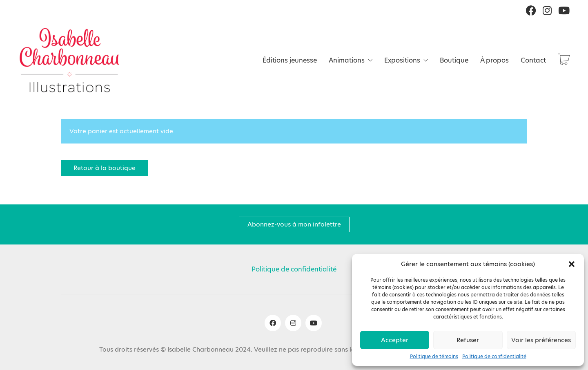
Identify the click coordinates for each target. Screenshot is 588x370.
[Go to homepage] (69, 60)
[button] (572, 264)
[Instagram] (293, 323)
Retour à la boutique (105, 168)
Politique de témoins (434, 357)
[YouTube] (314, 323)
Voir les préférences (541, 340)
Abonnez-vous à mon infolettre (294, 224)
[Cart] (564, 60)
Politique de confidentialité (494, 357)
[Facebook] (273, 323)
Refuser (468, 340)
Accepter (395, 340)
